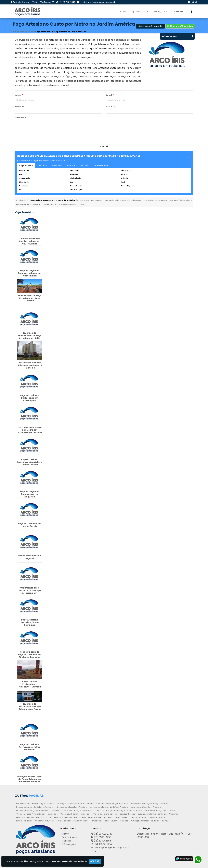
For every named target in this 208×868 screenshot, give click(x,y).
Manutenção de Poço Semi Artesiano (33, 810)
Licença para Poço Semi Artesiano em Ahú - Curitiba (30, 241)
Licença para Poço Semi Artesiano (146, 807)
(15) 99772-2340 (67, 2)
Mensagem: (22, 118)
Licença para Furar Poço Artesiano (72, 807)
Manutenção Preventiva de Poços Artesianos (71, 810)
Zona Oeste (57, 166)
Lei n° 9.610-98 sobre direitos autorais (69, 204)
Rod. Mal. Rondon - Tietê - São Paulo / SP (34, 2)
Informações (69, 844)
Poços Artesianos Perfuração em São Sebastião (30, 747)
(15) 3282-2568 (102, 841)
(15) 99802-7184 (103, 844)
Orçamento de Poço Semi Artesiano (160, 810)
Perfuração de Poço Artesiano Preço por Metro (108, 817)
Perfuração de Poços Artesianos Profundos (35, 821)
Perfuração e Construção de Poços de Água (150, 821)
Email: (110, 95)
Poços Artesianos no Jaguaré (30, 557)
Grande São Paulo (102, 166)
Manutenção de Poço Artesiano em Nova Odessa (30, 298)
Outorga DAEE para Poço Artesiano (75, 814)
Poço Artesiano (23, 804)
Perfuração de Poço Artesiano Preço (70, 817)
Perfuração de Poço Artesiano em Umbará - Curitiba (30, 365)
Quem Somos (140, 11)
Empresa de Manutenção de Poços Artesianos (108, 804)
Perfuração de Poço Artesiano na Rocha (34, 817)
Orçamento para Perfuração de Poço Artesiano (37, 814)
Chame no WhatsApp (180, 26)
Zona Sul (71, 166)
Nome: (19, 95)
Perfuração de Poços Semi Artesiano (72, 821)
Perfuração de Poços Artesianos (71, 804)
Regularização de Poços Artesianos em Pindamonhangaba (30, 654)
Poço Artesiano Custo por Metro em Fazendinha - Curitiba (30, 430)
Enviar (104, 147)
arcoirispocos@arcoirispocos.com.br (98, 2)
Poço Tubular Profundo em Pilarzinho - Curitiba (30, 684)
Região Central (26, 166)
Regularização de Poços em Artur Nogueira (30, 494)
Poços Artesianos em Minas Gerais (30, 525)
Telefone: (20, 106)
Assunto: (112, 106)
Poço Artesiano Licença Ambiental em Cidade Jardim (30, 462)
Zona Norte (42, 166)
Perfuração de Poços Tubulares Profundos (110, 821)
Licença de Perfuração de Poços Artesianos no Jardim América (30, 779)
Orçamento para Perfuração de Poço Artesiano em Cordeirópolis (30, 592)
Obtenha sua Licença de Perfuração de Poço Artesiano (118, 810)
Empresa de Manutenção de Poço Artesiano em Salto (30, 336)
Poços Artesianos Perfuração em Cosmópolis (30, 398)
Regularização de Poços (43, 804)
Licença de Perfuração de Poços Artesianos (35, 807)
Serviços (160, 11)
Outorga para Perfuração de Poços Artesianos (158, 814)
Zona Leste (84, 166)
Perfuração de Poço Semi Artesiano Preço (149, 817)
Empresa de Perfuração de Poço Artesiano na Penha (30, 707)
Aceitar (95, 861)
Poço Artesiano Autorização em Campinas (30, 622)
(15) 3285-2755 (103, 837)
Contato (178, 11)
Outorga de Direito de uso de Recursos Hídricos (114, 814)
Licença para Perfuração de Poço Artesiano (109, 807)
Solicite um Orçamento (150, 26)
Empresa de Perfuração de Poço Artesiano (149, 804)
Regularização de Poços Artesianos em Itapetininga (30, 273)
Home (123, 11)
